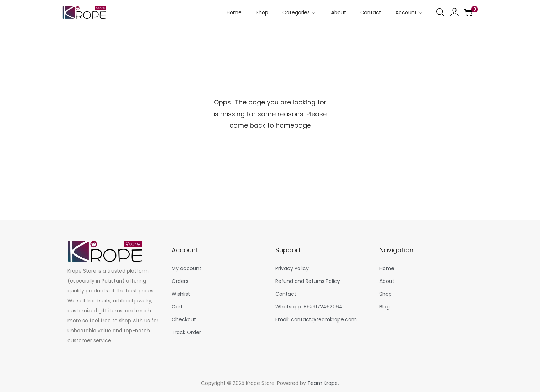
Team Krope (323, 383)
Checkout (184, 319)
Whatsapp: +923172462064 (309, 307)
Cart (177, 307)
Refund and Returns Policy (308, 281)
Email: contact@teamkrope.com (316, 319)
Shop (386, 294)
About (387, 281)
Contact (286, 294)
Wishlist (181, 294)
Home (387, 268)
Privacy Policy (292, 268)
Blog (385, 307)
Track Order (186, 332)
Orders (180, 281)
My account (187, 268)
